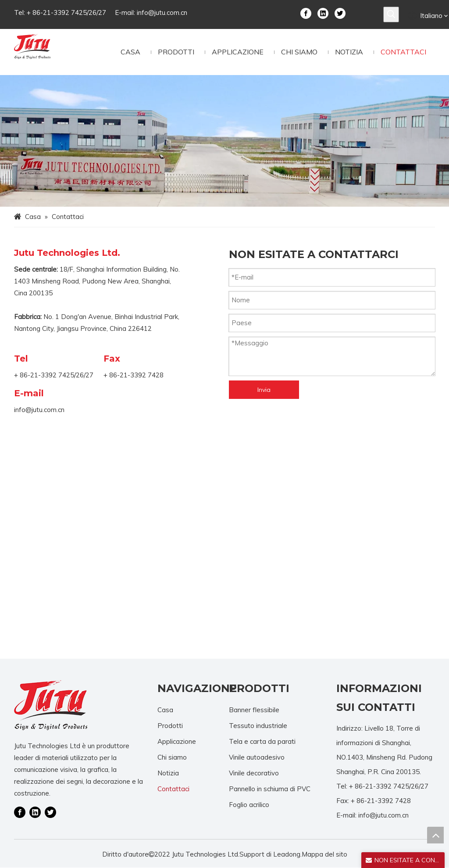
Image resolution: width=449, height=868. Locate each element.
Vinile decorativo (254, 773)
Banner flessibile (254, 710)
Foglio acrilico (249, 805)
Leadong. (287, 854)
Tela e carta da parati (262, 741)
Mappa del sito (324, 854)
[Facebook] (306, 13)
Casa (165, 710)
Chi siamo (172, 757)
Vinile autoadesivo (257, 757)
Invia (264, 390)
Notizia (168, 773)
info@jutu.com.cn (162, 13)
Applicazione (177, 741)
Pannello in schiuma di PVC (270, 789)
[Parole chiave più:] (391, 14)
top (435, 835)
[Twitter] (340, 13)
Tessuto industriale (258, 726)
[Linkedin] (323, 13)
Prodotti (170, 726)
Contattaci (173, 789)
